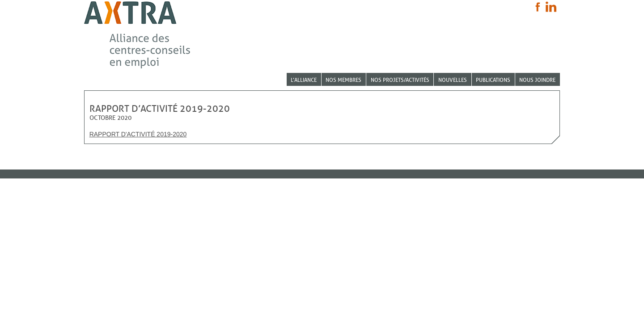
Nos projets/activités (400, 80)
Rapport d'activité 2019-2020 (138, 134)
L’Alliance (304, 80)
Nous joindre (537, 80)
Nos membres (343, 80)
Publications (493, 80)
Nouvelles (453, 80)
